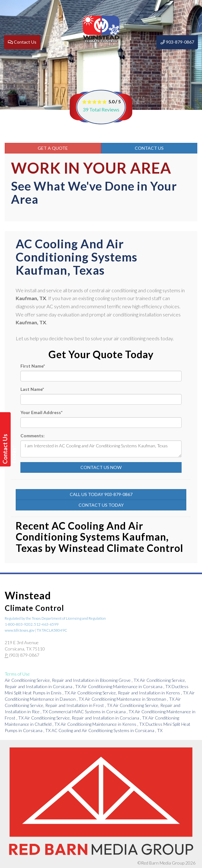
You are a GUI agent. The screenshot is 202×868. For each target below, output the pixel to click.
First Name (33, 366)
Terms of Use (17, 674)
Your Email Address (41, 412)
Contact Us (149, 148)
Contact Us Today (101, 505)
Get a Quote (53, 148)
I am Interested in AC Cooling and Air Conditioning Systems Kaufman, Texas (101, 449)
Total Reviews (101, 109)
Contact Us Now (101, 467)
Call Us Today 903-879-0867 (101, 494)
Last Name (32, 389)
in (72, 680)
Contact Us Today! (6, 449)
